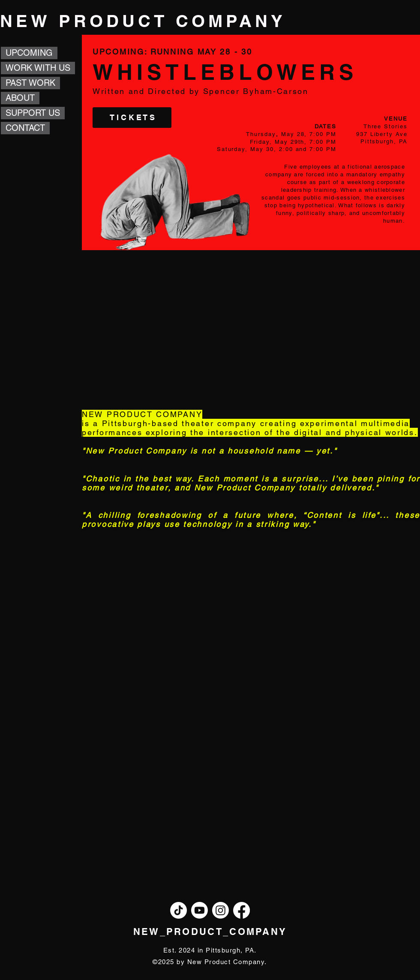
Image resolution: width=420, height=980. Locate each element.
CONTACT (25, 128)
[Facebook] (241, 910)
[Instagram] (220, 910)
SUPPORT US (33, 113)
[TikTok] (178, 910)
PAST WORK (30, 83)
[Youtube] (199, 910)
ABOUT (20, 98)
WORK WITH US (38, 68)
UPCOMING (29, 53)
